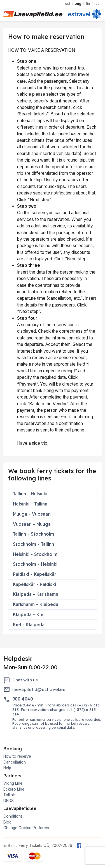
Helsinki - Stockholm (35, 554)
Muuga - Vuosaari (32, 514)
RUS (97, 4)
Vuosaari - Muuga (32, 524)
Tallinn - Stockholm (33, 534)
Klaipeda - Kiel (29, 614)
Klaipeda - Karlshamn (36, 594)
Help (7, 768)
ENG (78, 4)
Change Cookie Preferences (29, 828)
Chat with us (25, 680)
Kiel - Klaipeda (29, 625)
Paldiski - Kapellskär (34, 574)
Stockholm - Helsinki (35, 564)
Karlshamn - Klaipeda (36, 604)
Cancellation (15, 762)
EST (68, 4)
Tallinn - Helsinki (30, 494)
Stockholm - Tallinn (33, 544)
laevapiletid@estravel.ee (39, 689)
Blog (7, 822)
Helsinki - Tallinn (30, 504)
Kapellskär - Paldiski (34, 584)
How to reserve (17, 756)
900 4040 (23, 699)
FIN (88, 4)
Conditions (13, 816)
